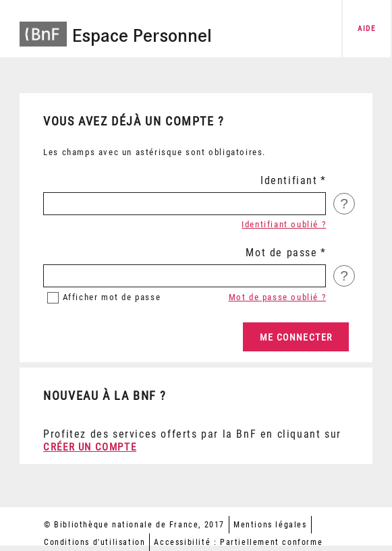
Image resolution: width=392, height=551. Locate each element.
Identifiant (289, 180)
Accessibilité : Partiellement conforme (238, 542)
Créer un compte (90, 447)
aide (366, 29)
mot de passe (112, 297)
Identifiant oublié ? (284, 224)
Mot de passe (281, 253)
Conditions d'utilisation (94, 542)
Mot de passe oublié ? (278, 297)
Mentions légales (270, 525)
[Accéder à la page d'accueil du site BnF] (43, 27)
